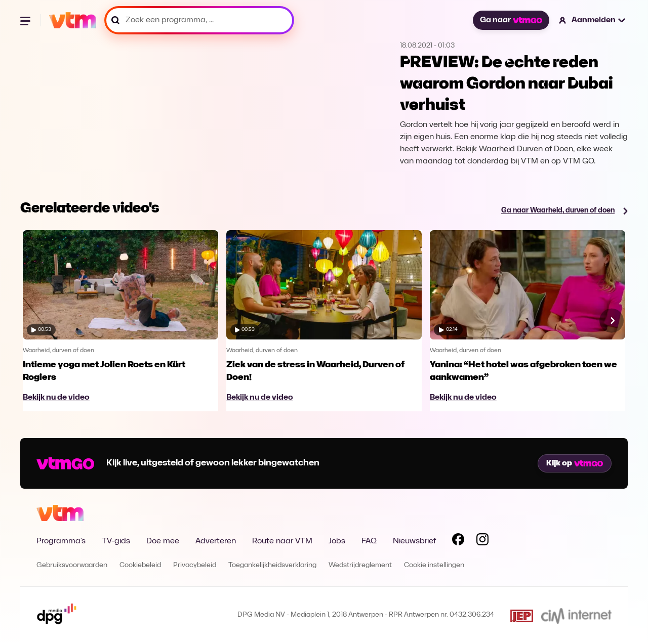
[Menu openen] (26, 20)
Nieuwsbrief (414, 541)
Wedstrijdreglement (360, 565)
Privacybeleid (195, 565)
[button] (593, 20)
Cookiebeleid (140, 565)
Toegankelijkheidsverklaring (272, 565)
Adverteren (216, 541)
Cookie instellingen (434, 565)
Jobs (337, 541)
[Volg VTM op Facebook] (458, 541)
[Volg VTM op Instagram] (482, 541)
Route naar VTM (282, 541)
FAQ (369, 541)
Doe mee (163, 541)
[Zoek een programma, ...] (199, 20)
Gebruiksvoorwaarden (72, 565)
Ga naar (511, 20)
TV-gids (116, 541)
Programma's (61, 541)
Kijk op (575, 463)
